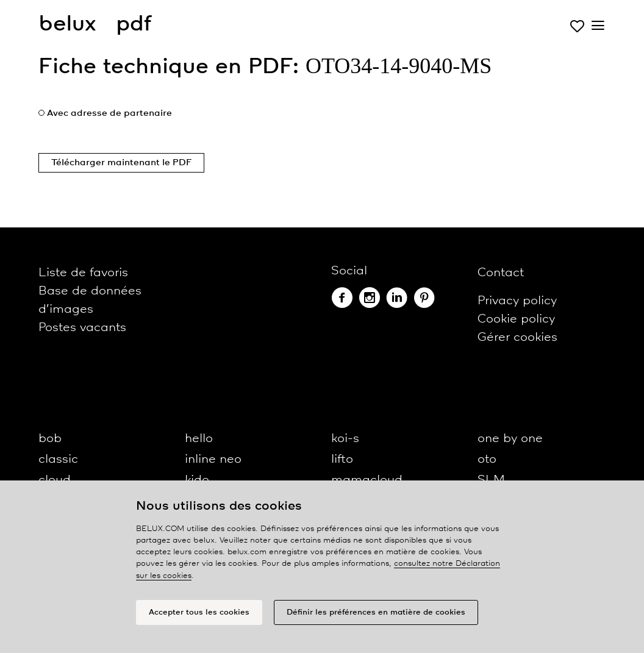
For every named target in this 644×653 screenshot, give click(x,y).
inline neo (213, 459)
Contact (501, 273)
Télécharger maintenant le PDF (121, 163)
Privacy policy (517, 301)
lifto (342, 459)
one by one (510, 439)
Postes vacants (82, 328)
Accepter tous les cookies (199, 612)
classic (58, 459)
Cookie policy (516, 319)
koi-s (345, 439)
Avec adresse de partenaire (109, 113)
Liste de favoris (83, 273)
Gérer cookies (517, 337)
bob (50, 439)
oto (487, 459)
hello (199, 439)
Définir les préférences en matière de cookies (376, 612)
